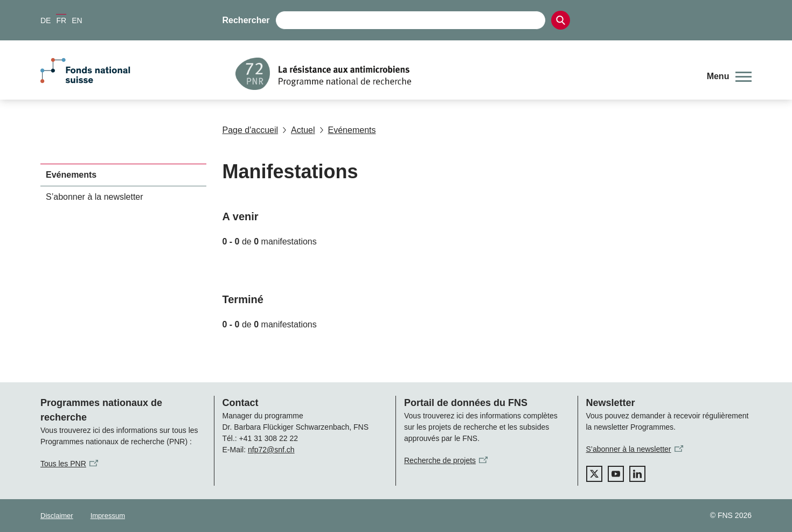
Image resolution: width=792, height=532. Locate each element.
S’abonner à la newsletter (95, 197)
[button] (729, 76)
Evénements (348, 130)
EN (77, 20)
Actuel (298, 130)
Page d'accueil (251, 130)
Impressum (108, 516)
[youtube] (616, 474)
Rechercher (246, 20)
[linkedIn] (637, 474)
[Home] (463, 74)
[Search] (561, 20)
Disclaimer (57, 516)
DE (46, 20)
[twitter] (594, 474)
